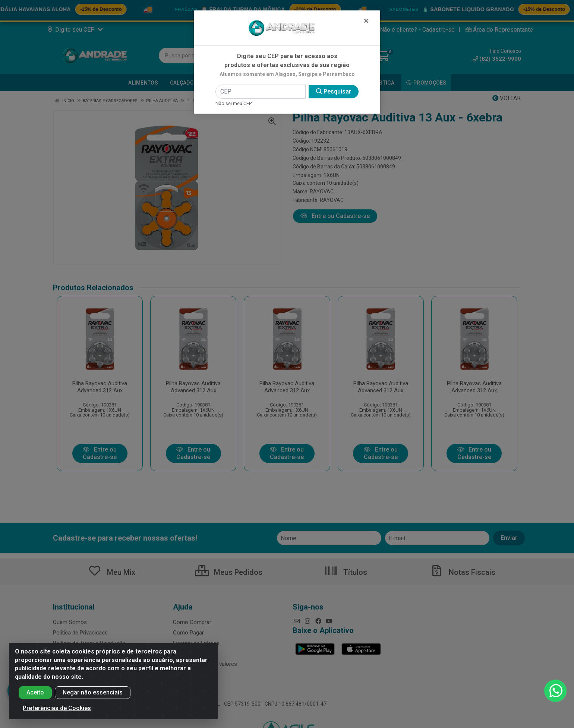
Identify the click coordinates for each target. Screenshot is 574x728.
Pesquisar (334, 91)
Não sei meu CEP (234, 103)
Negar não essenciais (93, 692)
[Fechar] (366, 21)
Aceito (35, 692)
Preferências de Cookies (57, 708)
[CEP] (261, 92)
